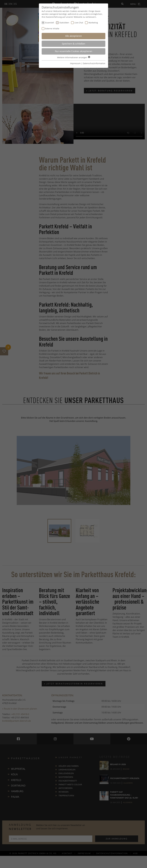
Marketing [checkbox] (93, 23)
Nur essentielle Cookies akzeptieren (74, 51)
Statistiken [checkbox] (64, 23)
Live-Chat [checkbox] (79, 23)
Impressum (75, 63)
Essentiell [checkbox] (50, 23)
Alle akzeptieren (73, 36)
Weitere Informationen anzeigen (73, 57)
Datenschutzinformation (94, 63)
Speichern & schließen (73, 44)
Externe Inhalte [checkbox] (52, 29)
